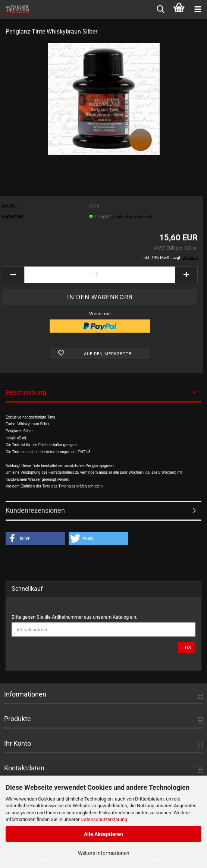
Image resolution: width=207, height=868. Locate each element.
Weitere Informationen (104, 853)
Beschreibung (26, 392)
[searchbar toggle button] (160, 9)
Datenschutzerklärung (104, 819)
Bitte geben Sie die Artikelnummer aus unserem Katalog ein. (74, 617)
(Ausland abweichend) (132, 217)
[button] (13, 275)
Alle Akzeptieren (103, 834)
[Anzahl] (100, 275)
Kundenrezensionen (35, 510)
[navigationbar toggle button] (198, 9)
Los (187, 648)
